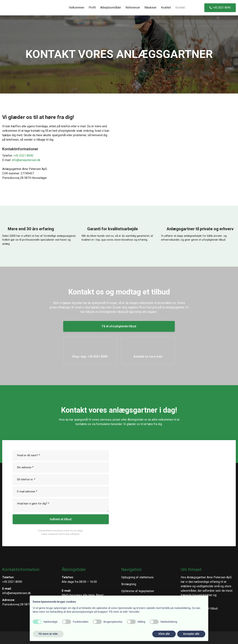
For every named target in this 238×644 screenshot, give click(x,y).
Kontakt (180, 8)
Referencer (133, 8)
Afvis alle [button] (164, 634)
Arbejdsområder (111, 8)
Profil (92, 8)
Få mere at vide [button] (48, 634)
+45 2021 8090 (23, 156)
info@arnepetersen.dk (26, 160)
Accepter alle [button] (191, 634)
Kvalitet (166, 8)
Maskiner (151, 8)
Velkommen (77, 8)
